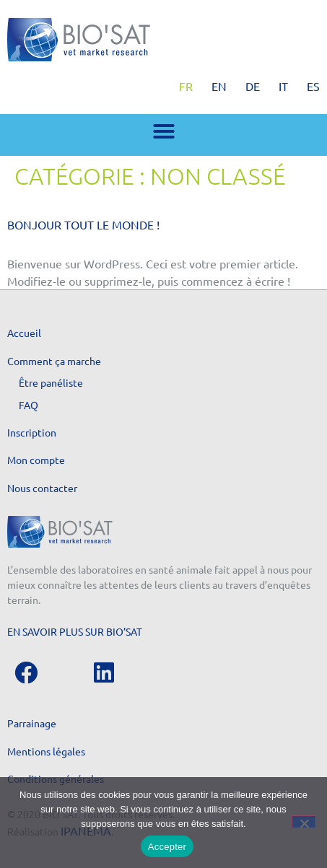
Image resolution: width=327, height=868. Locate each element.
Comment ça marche (54, 361)
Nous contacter (42, 488)
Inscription (32, 432)
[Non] (304, 822)
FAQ (29, 405)
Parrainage (32, 723)
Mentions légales (46, 751)
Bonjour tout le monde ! (83, 224)
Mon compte (36, 460)
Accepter (167, 847)
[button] (164, 131)
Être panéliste (51, 382)
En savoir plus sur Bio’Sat (75, 631)
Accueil (24, 333)
